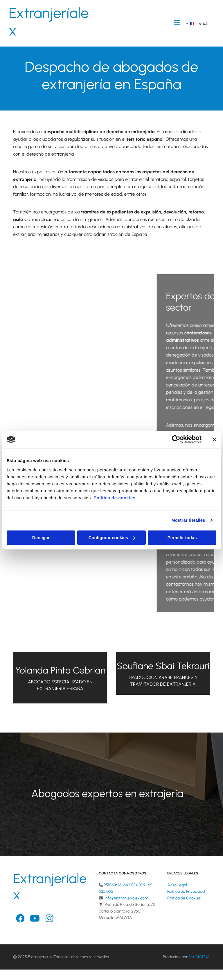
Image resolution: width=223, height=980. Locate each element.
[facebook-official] (20, 919)
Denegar (41, 538)
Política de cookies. (115, 498)
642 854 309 (134, 885)
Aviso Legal (177, 885)
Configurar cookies (112, 538)
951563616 (113, 885)
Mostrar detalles (188, 520)
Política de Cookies (184, 898)
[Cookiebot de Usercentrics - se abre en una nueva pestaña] (176, 439)
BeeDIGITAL (199, 957)
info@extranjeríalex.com (126, 898)
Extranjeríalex (49, 22)
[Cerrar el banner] (214, 439)
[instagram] (49, 919)
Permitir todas (182, 538)
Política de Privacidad (186, 891)
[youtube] (35, 919)
